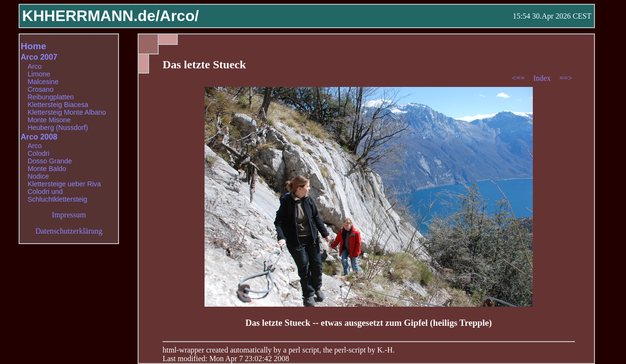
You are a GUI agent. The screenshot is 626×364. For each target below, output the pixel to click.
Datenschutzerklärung (69, 231)
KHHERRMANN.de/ (91, 16)
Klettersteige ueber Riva (65, 184)
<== (519, 78)
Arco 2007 (39, 57)
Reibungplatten (51, 97)
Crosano (41, 89)
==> (566, 78)
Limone (39, 74)
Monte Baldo (47, 169)
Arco (35, 66)
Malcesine (43, 82)
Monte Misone (49, 120)
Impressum (69, 215)
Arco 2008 (39, 137)
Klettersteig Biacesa (58, 105)
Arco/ (179, 16)
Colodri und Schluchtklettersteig (58, 195)
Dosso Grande (50, 161)
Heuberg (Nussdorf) (58, 128)
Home (33, 46)
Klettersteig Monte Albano (67, 112)
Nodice (38, 176)
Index (543, 78)
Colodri (39, 153)
